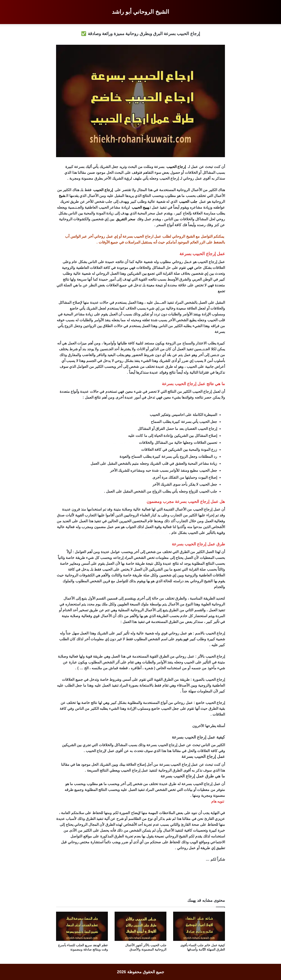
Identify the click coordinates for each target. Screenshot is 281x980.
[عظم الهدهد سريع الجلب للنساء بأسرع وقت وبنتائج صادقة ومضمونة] (82, 926)
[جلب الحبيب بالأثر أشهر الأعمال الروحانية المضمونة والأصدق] (140, 926)
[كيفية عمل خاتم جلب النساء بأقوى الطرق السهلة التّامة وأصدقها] (199, 926)
